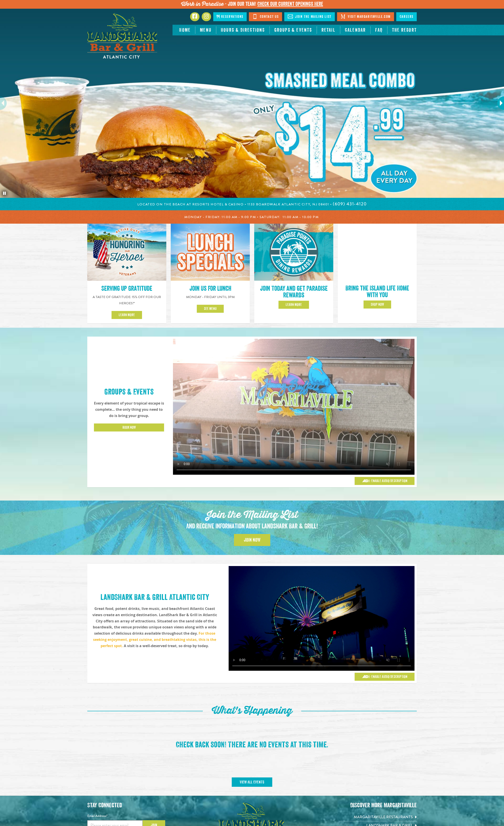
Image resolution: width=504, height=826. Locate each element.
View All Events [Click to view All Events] (252, 782)
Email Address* (97, 816)
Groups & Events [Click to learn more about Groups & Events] (129, 392)
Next (499, 103)
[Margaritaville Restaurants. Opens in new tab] (378, 817)
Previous (6, 103)
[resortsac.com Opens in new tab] (404, 30)
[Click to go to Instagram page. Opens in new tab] (206, 17)
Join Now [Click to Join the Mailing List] (252, 540)
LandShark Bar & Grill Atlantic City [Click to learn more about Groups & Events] (155, 597)
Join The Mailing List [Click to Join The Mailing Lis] (310, 16)
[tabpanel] (252, 103)
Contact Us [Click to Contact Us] (265, 16)
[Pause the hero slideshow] (4, 193)
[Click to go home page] (123, 36)
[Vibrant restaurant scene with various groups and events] (322, 618)
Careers (406, 17)
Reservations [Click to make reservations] (230, 17)
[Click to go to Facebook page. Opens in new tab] (195, 17)
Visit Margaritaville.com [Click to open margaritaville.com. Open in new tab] (366, 16)
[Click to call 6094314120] (350, 204)
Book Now (129, 427)
